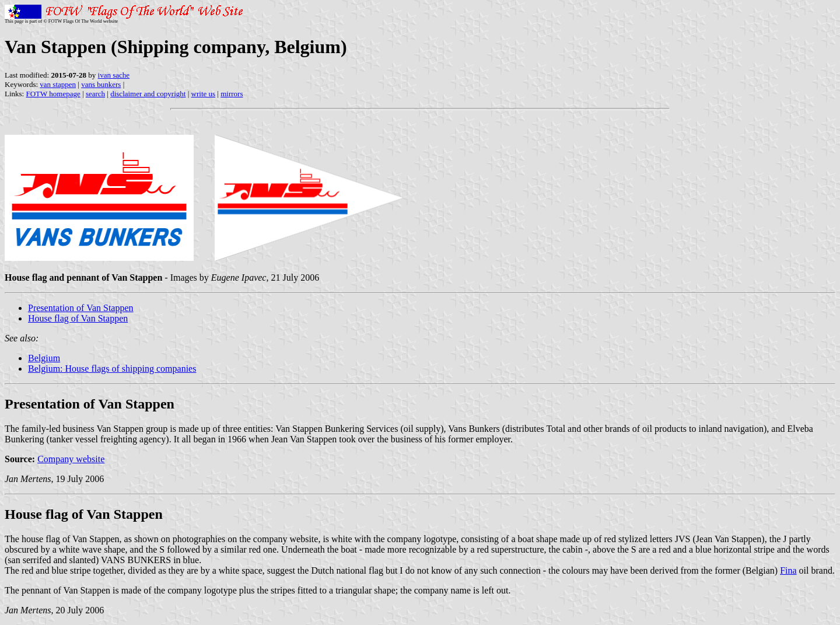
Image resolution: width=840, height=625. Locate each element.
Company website (71, 459)
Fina (788, 570)
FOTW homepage (53, 94)
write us (204, 94)
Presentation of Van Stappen (81, 308)
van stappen (58, 84)
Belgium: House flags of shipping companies (112, 369)
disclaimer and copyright (148, 94)
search (95, 94)
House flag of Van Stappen (78, 318)
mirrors (232, 94)
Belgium (44, 358)
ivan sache (114, 75)
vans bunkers (101, 84)
